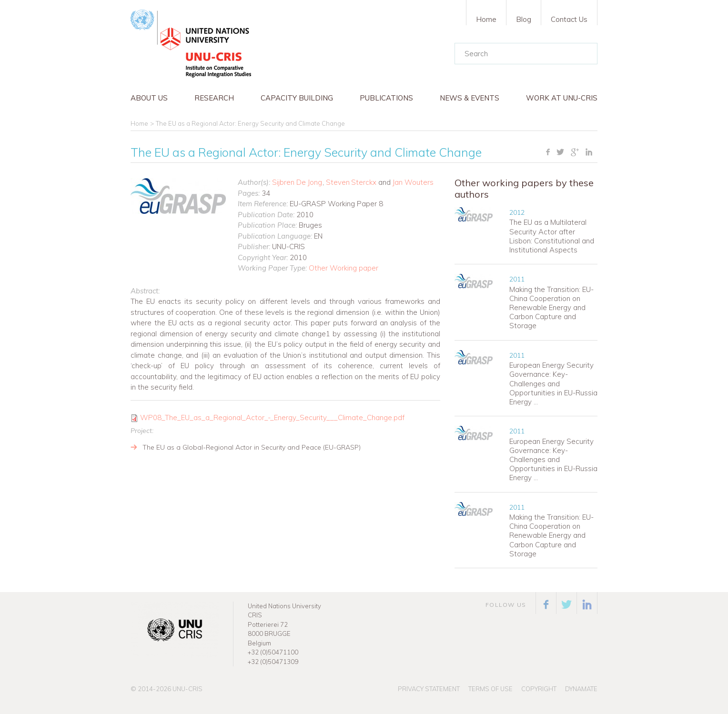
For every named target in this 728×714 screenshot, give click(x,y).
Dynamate (581, 689)
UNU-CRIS (187, 689)
